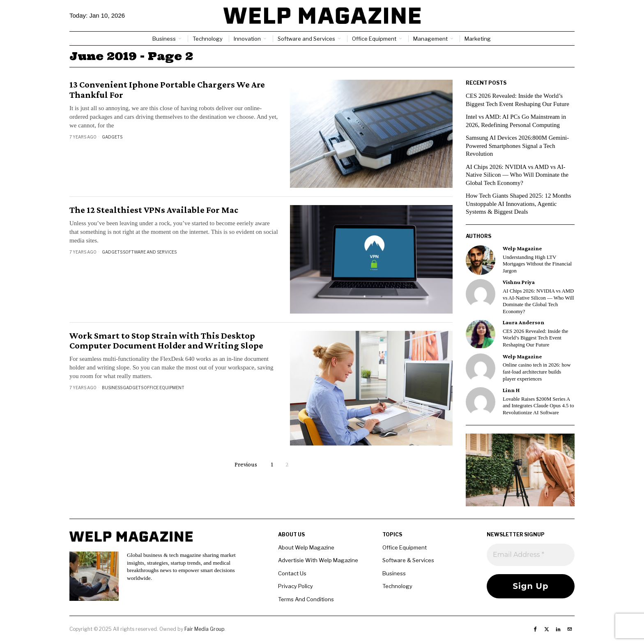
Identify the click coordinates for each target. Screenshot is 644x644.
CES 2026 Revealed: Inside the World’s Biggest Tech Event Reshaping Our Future (535, 338)
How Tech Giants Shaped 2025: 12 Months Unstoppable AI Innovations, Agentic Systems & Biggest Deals (519, 204)
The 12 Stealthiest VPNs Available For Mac (154, 210)
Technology (397, 586)
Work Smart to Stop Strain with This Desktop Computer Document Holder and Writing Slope (166, 341)
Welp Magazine (522, 248)
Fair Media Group (204, 629)
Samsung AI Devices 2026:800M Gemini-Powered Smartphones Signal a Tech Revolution (518, 146)
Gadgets (112, 137)
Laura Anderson (523, 322)
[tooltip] (481, 260)
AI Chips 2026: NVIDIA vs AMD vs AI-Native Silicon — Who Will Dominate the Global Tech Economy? (517, 175)
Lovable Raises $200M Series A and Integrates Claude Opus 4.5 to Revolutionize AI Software (538, 406)
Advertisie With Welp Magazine (318, 560)
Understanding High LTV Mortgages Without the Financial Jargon (537, 264)
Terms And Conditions (306, 599)
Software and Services (150, 252)
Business (112, 388)
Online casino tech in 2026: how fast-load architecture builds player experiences (537, 372)
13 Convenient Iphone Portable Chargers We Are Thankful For (167, 90)
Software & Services (408, 560)
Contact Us (292, 573)
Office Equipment (164, 388)
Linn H (511, 390)
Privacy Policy (296, 586)
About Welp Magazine (306, 547)
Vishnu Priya (519, 282)
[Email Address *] (531, 555)
